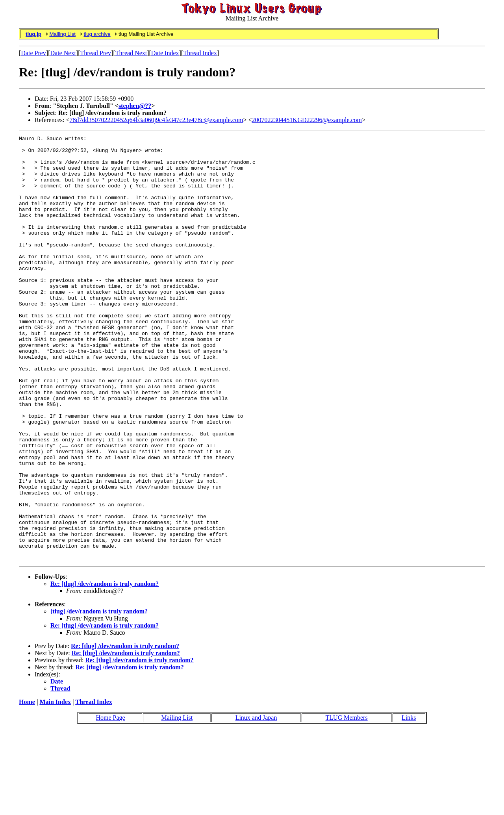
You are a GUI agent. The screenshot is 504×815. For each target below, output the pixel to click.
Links (409, 803)
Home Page (110, 803)
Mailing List (62, 34)
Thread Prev (95, 53)
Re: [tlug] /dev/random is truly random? (105, 669)
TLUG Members (347, 803)
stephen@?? (135, 106)
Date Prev (33, 53)
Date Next (63, 53)
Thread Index (200, 53)
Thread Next (131, 53)
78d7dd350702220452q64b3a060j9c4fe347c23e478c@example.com (157, 120)
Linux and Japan (256, 803)
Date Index (165, 53)
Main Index (55, 787)
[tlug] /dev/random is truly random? (99, 696)
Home (27, 787)
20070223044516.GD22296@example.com (307, 120)
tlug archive (97, 34)
